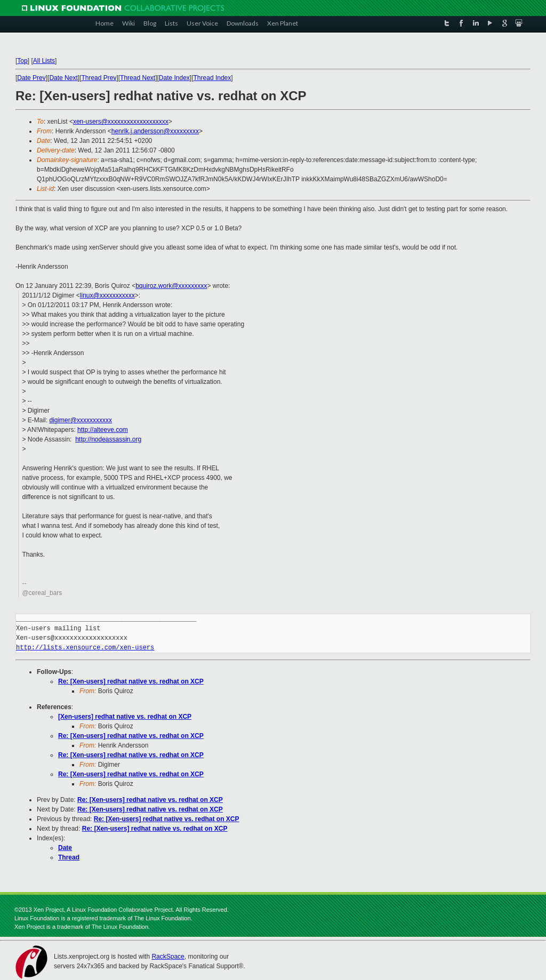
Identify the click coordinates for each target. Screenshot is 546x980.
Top (22, 61)
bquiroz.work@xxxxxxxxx (171, 286)
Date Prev (31, 78)
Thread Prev (99, 78)
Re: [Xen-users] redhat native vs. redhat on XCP (131, 681)
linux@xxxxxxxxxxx (107, 295)
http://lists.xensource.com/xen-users (85, 648)
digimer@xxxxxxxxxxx (81, 420)
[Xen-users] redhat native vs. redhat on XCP (125, 717)
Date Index (174, 78)
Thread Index (212, 78)
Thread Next (138, 78)
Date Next (63, 78)
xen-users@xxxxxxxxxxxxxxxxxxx (121, 122)
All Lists (44, 61)
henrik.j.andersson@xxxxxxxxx (155, 131)
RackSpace (168, 957)
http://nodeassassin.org (108, 439)
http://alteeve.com (103, 430)
